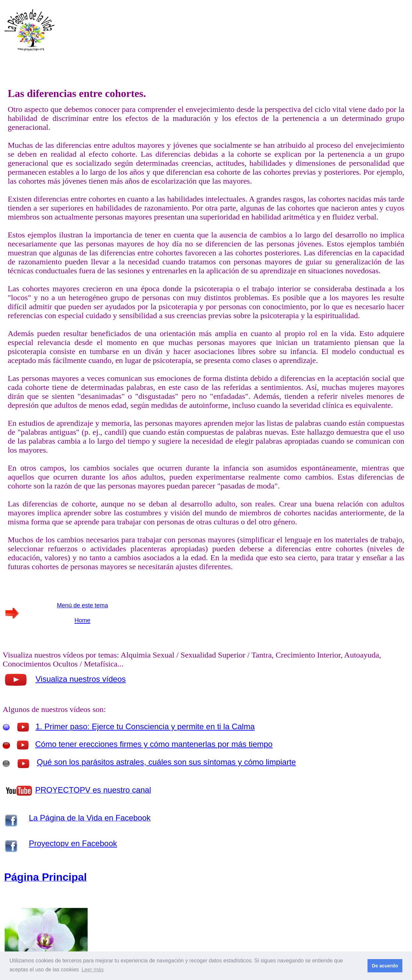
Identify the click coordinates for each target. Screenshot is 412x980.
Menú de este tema (82, 605)
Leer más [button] (92, 970)
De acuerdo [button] (385, 966)
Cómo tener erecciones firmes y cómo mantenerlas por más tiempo (154, 744)
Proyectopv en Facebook (73, 843)
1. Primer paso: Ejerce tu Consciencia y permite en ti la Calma (145, 726)
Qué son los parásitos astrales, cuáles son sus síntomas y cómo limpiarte (166, 762)
